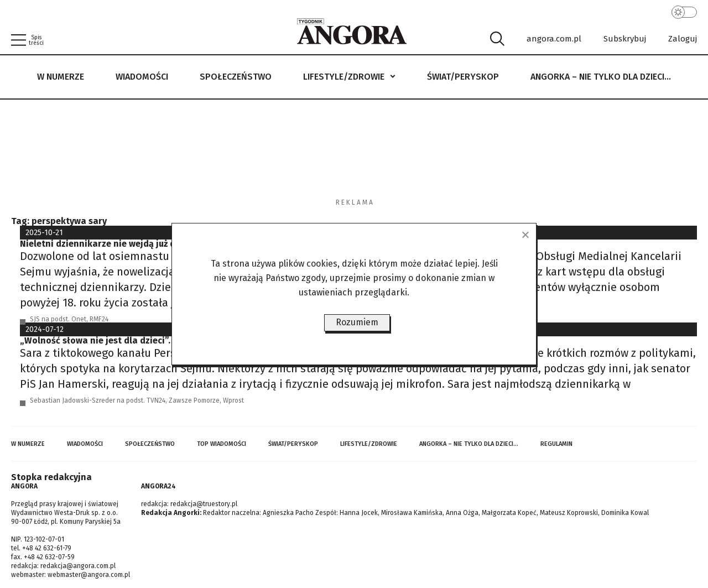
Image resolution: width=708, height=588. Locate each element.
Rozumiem (357, 322)
